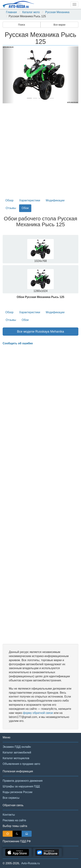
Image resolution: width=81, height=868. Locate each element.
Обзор (9, 200)
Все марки (59, 25)
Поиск (22, 25)
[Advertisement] (40, 152)
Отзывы (11, 208)
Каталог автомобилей (17, 752)
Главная (11, 12)
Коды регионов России (18, 792)
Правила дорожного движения (23, 781)
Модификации (55, 200)
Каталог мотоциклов (16, 758)
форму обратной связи (38, 713)
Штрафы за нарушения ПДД (21, 786)
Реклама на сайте (14, 820)
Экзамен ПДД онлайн (17, 747)
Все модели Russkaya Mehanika (40, 332)
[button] (8, 75)
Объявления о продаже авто (21, 764)
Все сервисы (11, 798)
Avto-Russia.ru (31, 863)
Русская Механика (57, 12)
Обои (25, 208)
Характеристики (30, 200)
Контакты (9, 815)
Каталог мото (31, 12)
